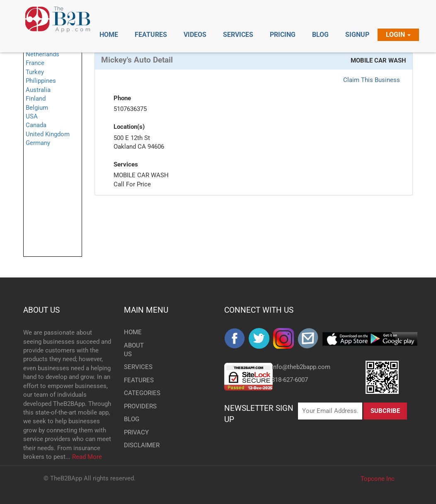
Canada (36, 125)
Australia (38, 90)
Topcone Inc (378, 479)
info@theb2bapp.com (301, 367)
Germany (38, 143)
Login (398, 35)
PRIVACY (135, 432)
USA (32, 116)
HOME (133, 332)
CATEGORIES (135, 393)
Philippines (41, 81)
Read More (87, 457)
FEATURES (135, 380)
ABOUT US (41, 310)
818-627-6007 (290, 380)
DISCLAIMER (135, 445)
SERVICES (135, 367)
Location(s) (129, 127)
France (35, 63)
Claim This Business (372, 80)
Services (126, 164)
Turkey (35, 72)
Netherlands (42, 54)
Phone (122, 98)
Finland (36, 99)
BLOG (132, 419)
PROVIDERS (135, 406)
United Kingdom (48, 134)
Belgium (37, 108)
